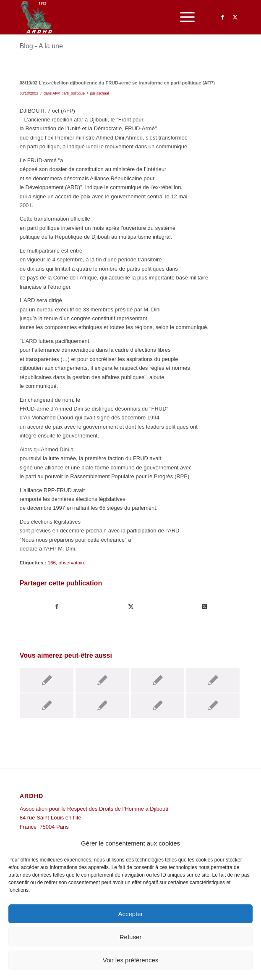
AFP (56, 93)
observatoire (72, 562)
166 (52, 562)
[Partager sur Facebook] (57, 607)
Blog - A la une (41, 46)
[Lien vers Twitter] (235, 17)
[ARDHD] (108, 17)
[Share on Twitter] (205, 607)
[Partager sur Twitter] (131, 607)
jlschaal (103, 93)
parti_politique (73, 93)
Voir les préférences (131, 960)
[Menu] (183, 17)
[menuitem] (183, 17)
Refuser (131, 937)
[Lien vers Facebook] (222, 17)
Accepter (130, 914)
